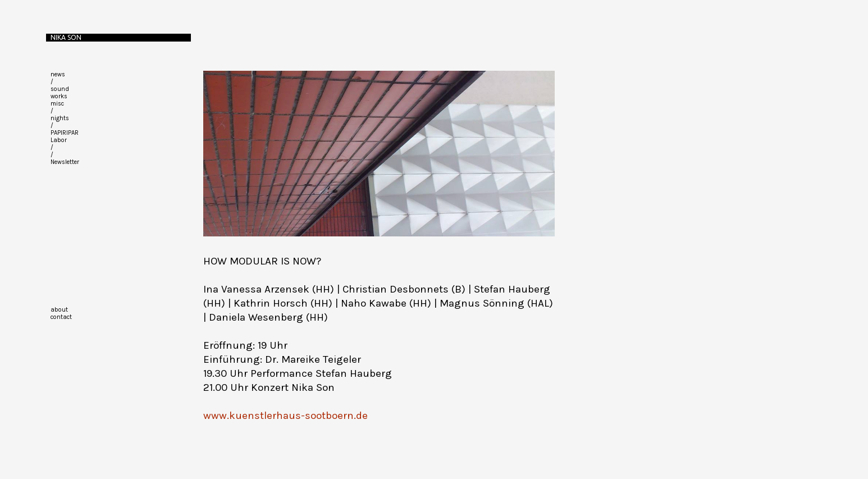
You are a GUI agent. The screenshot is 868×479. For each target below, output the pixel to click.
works (59, 96)
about (59, 310)
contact (61, 317)
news (58, 74)
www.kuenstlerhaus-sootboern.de (285, 416)
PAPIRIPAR (65, 133)
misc (57, 104)
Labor (59, 140)
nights (60, 118)
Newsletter (65, 162)
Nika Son (66, 37)
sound (60, 89)
